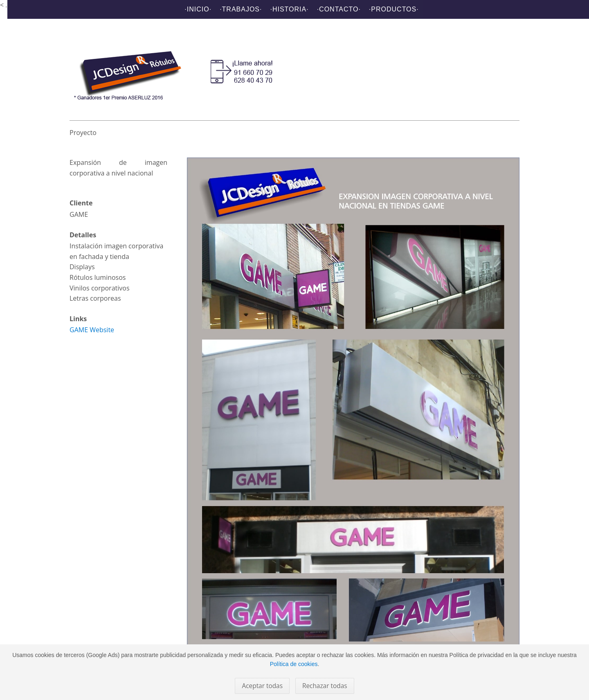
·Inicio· (198, 9)
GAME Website (92, 330)
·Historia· (289, 9)
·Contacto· (339, 9)
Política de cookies (294, 664)
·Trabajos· (241, 9)
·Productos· (394, 9)
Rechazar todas (325, 686)
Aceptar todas (262, 686)
